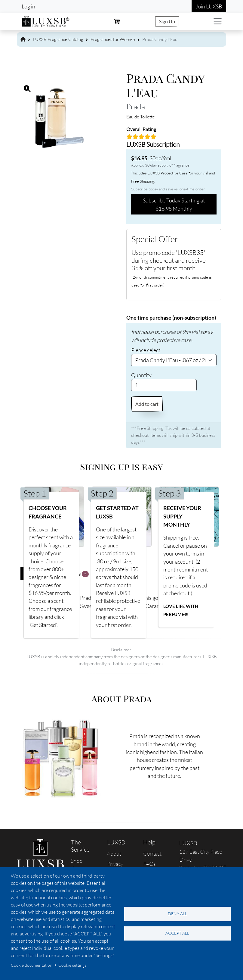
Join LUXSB (209, 6)
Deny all (177, 914)
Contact (152, 853)
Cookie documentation (32, 965)
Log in (28, 6)
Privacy (115, 864)
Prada (136, 106)
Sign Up (167, 21)
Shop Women (80, 865)
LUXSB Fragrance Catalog (58, 39)
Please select (146, 350)
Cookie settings (72, 965)
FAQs (149, 864)
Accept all (177, 933)
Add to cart (147, 404)
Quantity (141, 375)
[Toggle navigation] (218, 21)
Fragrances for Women (113, 39)
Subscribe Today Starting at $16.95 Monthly (174, 204)
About (114, 853)
